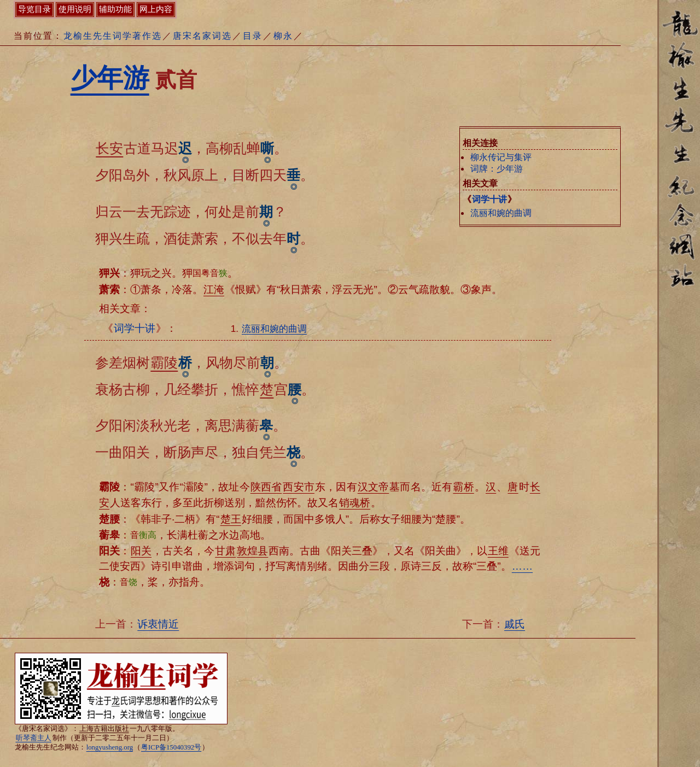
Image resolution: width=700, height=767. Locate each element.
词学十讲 (489, 199)
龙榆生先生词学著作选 (113, 36)
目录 (253, 36)
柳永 (283, 36)
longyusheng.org (110, 747)
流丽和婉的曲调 (501, 213)
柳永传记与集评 (501, 157)
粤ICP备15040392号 (171, 747)
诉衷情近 (158, 624)
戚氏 (515, 624)
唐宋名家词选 (202, 36)
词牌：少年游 (497, 169)
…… (522, 566)
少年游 (110, 78)
